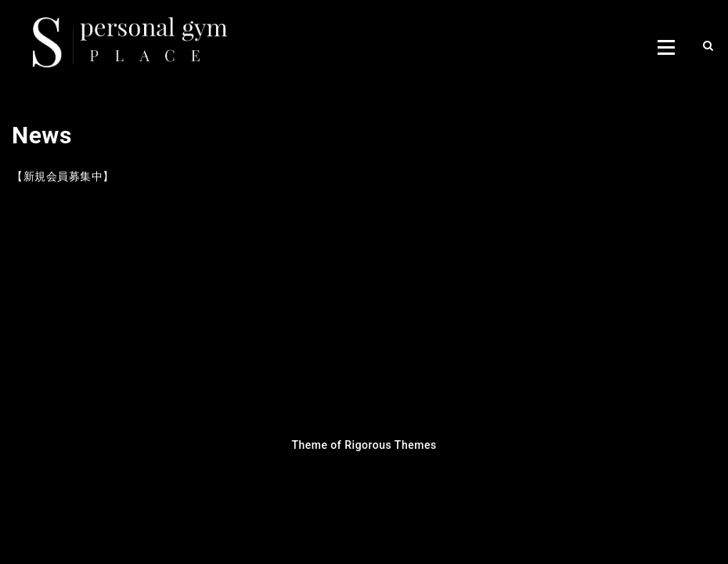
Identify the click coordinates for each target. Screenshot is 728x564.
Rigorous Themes (390, 445)
